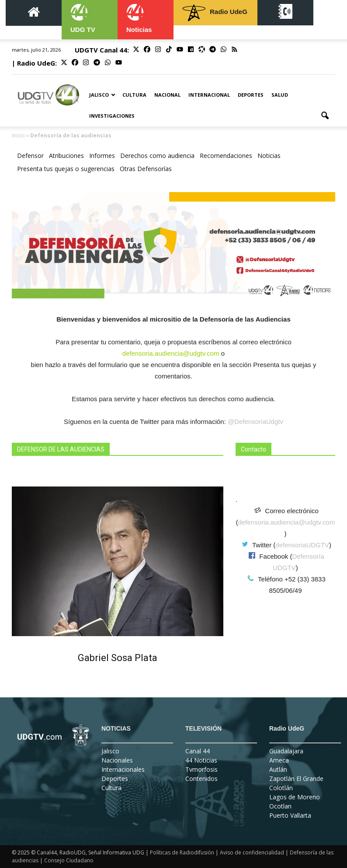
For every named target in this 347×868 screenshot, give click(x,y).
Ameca (279, 760)
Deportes (251, 95)
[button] (325, 116)
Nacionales (117, 760)
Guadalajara (286, 751)
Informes (102, 156)
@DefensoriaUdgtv (255, 422)
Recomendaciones (226, 156)
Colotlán (281, 788)
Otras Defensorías (146, 169)
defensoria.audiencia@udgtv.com (287, 522)
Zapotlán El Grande (296, 779)
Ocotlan (280, 806)
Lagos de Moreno (295, 797)
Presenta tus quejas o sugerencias (66, 169)
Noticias (269, 156)
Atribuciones (66, 156)
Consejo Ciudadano (69, 860)
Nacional (167, 95)
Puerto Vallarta (290, 815)
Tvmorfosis (201, 769)
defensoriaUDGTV (302, 545)
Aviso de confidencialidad (252, 852)
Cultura (134, 95)
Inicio (18, 135)
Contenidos (201, 779)
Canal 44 (198, 751)
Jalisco (102, 95)
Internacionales (123, 769)
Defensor (30, 156)
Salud (280, 95)
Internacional (209, 95)
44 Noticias (201, 760)
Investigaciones (112, 116)
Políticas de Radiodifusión (182, 852)
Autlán (278, 769)
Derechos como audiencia (157, 156)
